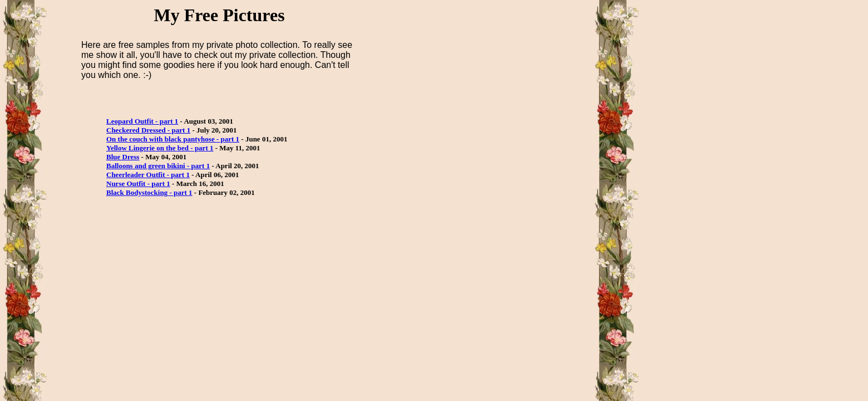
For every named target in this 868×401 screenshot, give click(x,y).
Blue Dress (123, 157)
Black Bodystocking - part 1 (149, 192)
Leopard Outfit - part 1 (142, 121)
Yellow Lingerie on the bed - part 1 (160, 148)
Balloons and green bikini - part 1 (158, 166)
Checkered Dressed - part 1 (148, 130)
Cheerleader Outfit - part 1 (148, 175)
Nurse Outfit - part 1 (138, 184)
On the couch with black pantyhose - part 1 (173, 139)
